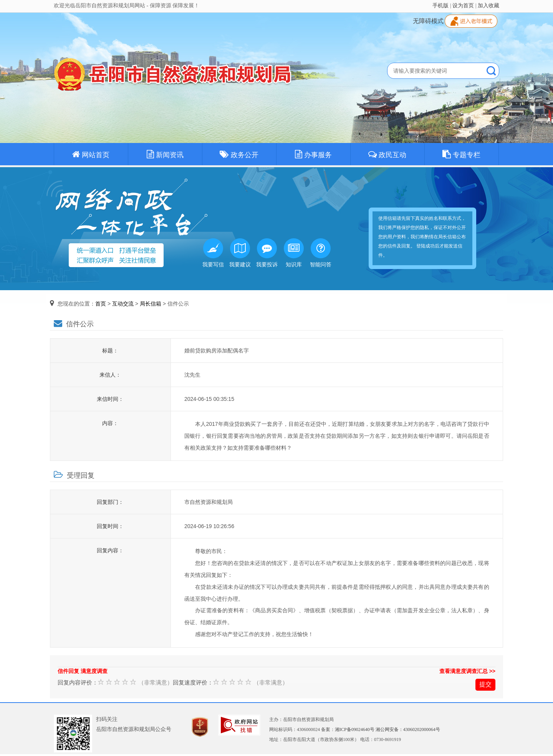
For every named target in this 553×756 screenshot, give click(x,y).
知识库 (294, 253)
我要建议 (240, 253)
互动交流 (123, 304)
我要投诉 (267, 253)
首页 (101, 304)
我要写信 (213, 253)
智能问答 (321, 253)
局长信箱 (151, 304)
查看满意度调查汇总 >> (467, 671)
